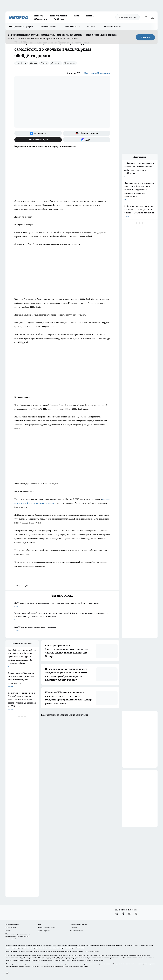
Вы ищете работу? (112, 26)
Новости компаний (76, 931)
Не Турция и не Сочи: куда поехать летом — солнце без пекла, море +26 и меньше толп (62, 605)
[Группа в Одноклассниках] (123, 914)
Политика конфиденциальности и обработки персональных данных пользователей (18, 936)
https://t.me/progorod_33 (66, 958)
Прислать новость (128, 17)
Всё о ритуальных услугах (21, 26)
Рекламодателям (48, 26)
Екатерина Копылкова (97, 73)
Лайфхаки (59, 19)
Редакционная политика (78, 924)
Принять (145, 37)
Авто (77, 16)
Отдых (34, 63)
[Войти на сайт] (152, 17)
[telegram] (27, 586)
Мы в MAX (92, 26)
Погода (90, 16)
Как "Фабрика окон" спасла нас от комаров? (62, 629)
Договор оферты (44, 931)
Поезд (44, 63)
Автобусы (21, 63)
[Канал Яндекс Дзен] (38, 140)
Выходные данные (12, 924)
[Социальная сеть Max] (87, 140)
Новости (39, 16)
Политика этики (11, 927)
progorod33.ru (81, 951)
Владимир (70, 63)
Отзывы (8, 931)
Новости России (59, 16)
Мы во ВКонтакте (72, 26)
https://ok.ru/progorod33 (47, 958)
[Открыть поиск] (146, 17)
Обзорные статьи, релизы (47, 927)
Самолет (56, 63)
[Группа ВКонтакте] (38, 133)
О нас (40, 924)
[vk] (18, 586)
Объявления (40, 19)
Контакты (73, 927)
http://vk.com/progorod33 (28, 958)
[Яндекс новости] (87, 133)
